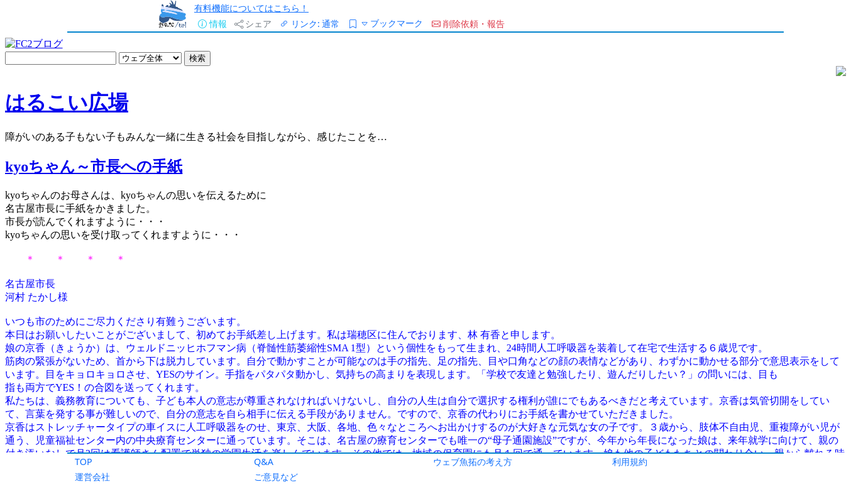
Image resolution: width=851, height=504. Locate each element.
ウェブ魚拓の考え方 (473, 462)
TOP (84, 462)
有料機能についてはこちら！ (251, 8)
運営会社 (92, 477)
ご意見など (276, 477)
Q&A (264, 462)
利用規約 (630, 462)
